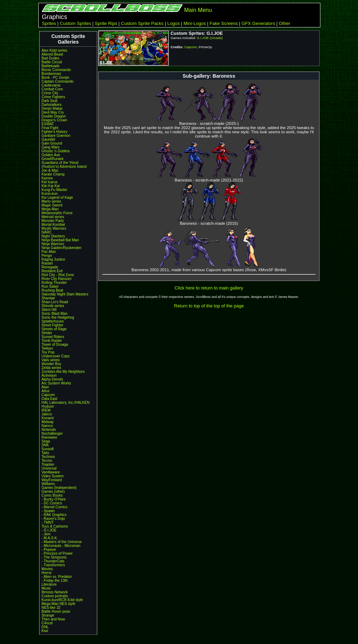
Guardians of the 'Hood (60, 163)
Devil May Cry (53, 112)
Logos (174, 23)
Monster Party (53, 221)
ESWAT (48, 124)
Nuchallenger (52, 433)
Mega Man (50, 209)
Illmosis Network (55, 592)
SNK (45, 445)
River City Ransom (56, 279)
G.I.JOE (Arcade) (210, 38)
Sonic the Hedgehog (58, 317)
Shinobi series (53, 306)
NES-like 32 (51, 608)
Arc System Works (56, 383)
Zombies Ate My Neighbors (63, 372)
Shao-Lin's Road (55, 302)
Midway (48, 422)
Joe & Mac (50, 170)
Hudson (48, 406)
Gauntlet (48, 139)
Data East (49, 399)
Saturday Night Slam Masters (65, 294)
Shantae (48, 298)
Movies (47, 569)
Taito (45, 453)
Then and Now (53, 619)
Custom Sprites (75, 23)
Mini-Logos (195, 23)
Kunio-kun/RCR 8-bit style (62, 600)
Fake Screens (224, 23)
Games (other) (53, 492)
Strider (47, 333)
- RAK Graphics (54, 515)
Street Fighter (52, 325)
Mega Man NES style (58, 604)
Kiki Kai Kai (51, 186)
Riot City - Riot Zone (58, 275)
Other (285, 23)
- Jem (46, 534)
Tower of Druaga (55, 345)
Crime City (50, 93)
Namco (47, 426)
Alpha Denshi (52, 379)
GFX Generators (258, 23)
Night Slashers (53, 236)
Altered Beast (52, 54)
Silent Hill (49, 310)
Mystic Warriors (54, 228)
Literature (49, 584)
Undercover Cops (56, 356)
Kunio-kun (50, 194)
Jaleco (47, 414)
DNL (45, 627)
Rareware (49, 437)
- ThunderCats (53, 561)
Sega (46, 441)
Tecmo (47, 461)
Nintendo (49, 430)
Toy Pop (48, 352)
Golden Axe (51, 155)
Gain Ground (52, 143)
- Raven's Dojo (53, 519)
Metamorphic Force (57, 213)
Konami (48, 418)
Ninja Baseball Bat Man (60, 240)
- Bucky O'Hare (54, 499)
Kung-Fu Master (54, 190)
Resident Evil (52, 271)
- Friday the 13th (55, 581)
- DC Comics (52, 503)
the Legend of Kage (57, 197)
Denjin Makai (52, 109)
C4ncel (47, 623)
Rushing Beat (52, 290)
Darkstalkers (52, 105)
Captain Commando (57, 81)
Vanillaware (51, 472)
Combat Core (52, 89)
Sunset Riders (53, 337)
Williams (48, 484)
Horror (47, 573)
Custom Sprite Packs (142, 23)
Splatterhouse (53, 321)
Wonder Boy (51, 364)
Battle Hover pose (56, 611)
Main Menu (198, 10)
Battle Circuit (52, 62)
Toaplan (48, 464)
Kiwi (45, 631)
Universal (49, 468)
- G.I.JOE (49, 530)
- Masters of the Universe (62, 542)
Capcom (48, 395)
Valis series (51, 360)
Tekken (47, 348)
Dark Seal (49, 101)
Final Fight (50, 128)
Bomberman (51, 74)
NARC (47, 232)
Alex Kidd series (54, 50)
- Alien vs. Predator (57, 577)
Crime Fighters (53, 97)
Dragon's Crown (54, 120)
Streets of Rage (54, 329)
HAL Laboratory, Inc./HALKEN (66, 403)
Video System (53, 476)
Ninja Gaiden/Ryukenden (62, 248)
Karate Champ (53, 174)
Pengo (47, 256)
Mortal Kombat (53, 225)
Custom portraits (55, 596)
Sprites (49, 23)
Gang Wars (50, 147)
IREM (46, 410)
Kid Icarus (50, 182)
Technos (48, 457)
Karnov (47, 178)
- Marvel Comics (55, 507)
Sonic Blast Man (55, 314)
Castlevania (51, 85)
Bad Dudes (50, 58)
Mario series (51, 201)
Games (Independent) (59, 488)
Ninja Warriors (53, 244)
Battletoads (50, 66)
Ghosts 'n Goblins (56, 151)
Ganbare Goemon (56, 136)
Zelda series (51, 368)
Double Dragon (54, 116)
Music (46, 588)
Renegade (50, 267)
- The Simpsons (54, 557)
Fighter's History (55, 132)
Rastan (47, 263)
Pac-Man (49, 252)
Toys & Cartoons (55, 526)
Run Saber (50, 286)
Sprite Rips (106, 23)
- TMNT (48, 522)
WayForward (52, 480)
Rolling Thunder (54, 283)
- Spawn (48, 511)
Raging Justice (53, 259)
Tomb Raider (52, 341)
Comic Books (52, 495)
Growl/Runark (53, 159)
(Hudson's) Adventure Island (64, 167)
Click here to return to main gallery (209, 288)
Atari (45, 387)
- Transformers (53, 565)
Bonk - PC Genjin (55, 78)
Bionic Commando (56, 70)
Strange (48, 615)
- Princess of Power (57, 553)
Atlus (46, 391)
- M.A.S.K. (50, 538)
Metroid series (53, 217)
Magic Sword (52, 205)
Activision (49, 375)
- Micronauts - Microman (61, 546)
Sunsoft (48, 449)
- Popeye (49, 550)
